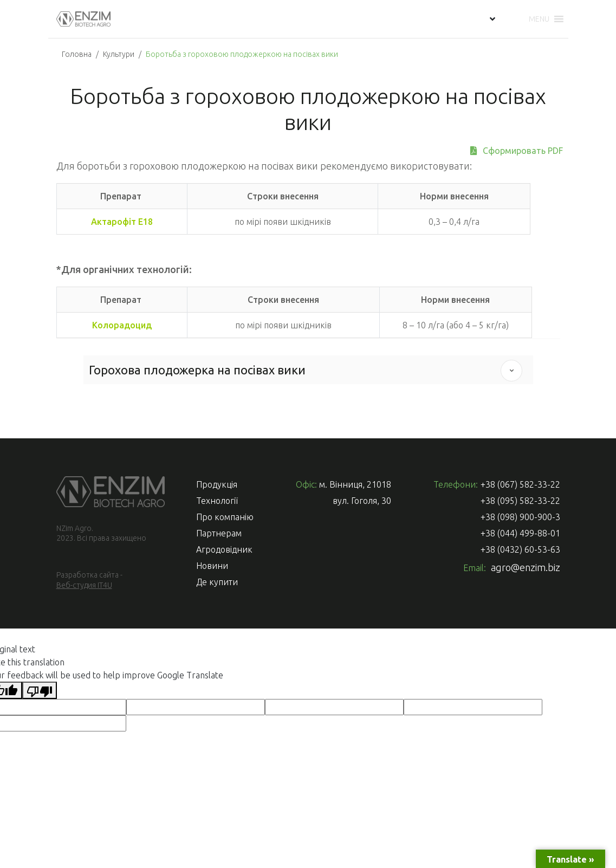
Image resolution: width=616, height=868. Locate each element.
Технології (217, 501)
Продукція (217, 484)
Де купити (217, 582)
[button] (539, 19)
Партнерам (219, 533)
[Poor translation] (40, 690)
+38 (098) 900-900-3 (520, 517)
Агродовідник (224, 549)
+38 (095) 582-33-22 (520, 501)
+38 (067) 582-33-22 (520, 484)
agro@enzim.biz (526, 567)
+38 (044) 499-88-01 (520, 533)
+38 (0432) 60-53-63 (520, 549)
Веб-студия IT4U (84, 585)
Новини (212, 566)
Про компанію (225, 517)
